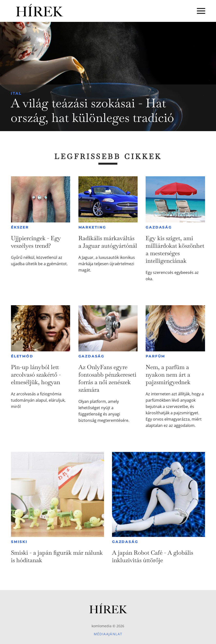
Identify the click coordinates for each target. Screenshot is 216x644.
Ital (16, 93)
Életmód (22, 356)
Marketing (92, 227)
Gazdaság (159, 227)
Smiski (19, 542)
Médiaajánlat (108, 634)
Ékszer (20, 227)
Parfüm (155, 356)
